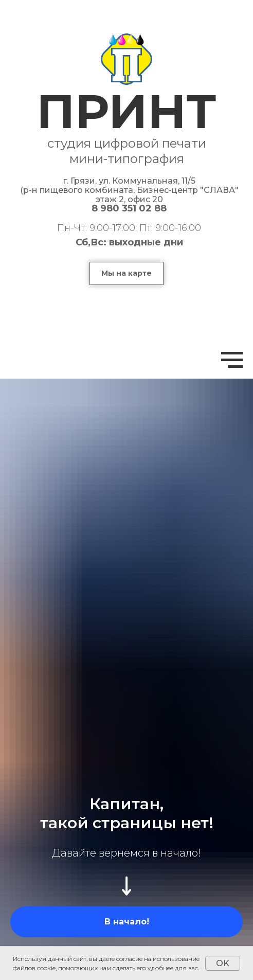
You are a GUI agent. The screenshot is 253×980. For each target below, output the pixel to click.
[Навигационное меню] (232, 360)
